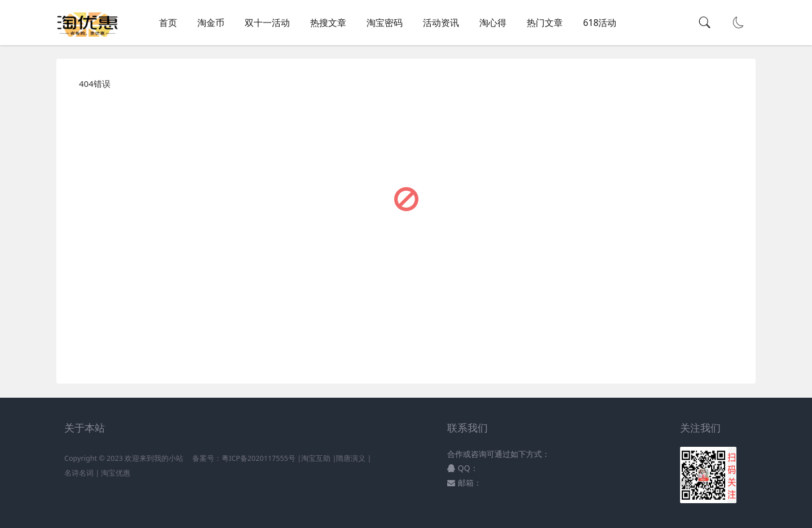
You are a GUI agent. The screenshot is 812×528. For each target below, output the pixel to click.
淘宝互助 (316, 458)
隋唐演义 (351, 458)
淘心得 (493, 23)
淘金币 (211, 23)
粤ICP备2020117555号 (259, 458)
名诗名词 (79, 473)
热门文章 (545, 23)
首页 (168, 23)
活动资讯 (441, 23)
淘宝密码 (385, 23)
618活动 (600, 23)
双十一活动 (267, 23)
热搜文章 (328, 23)
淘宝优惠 (115, 473)
